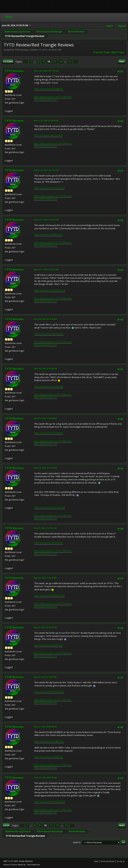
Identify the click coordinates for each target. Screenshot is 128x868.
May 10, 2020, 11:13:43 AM (45, 578)
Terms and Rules (107, 861)
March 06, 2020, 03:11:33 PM (46, 71)
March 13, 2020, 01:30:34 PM (46, 121)
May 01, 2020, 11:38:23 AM (45, 528)
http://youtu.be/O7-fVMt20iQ (49, 741)
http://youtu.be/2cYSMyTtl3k (49, 757)
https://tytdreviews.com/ (46, 100)
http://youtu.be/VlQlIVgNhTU (49, 89)
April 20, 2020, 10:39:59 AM (45, 418)
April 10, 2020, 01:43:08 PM (45, 369)
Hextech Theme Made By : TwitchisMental (22, 865)
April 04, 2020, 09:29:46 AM (45, 319)
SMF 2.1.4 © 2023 (11, 861)
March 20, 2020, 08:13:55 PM (46, 170)
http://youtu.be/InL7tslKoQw (49, 387)
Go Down (8, 62)
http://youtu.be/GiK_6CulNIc (48, 135)
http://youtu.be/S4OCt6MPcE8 (50, 802)
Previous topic (102, 52)
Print (122, 62)
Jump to (77, 842)
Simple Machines (26, 861)
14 (70, 62)
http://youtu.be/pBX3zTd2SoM (50, 507)
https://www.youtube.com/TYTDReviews (53, 97)
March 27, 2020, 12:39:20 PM (46, 220)
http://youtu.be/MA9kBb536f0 (50, 596)
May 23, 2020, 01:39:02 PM (45, 677)
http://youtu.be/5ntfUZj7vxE (48, 645)
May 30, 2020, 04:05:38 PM (45, 727)
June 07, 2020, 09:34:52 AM (45, 778)
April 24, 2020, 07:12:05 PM (45, 468)
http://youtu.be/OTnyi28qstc (49, 433)
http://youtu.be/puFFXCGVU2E (50, 188)
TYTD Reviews (14, 71)
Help (96, 861)
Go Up (6, 826)
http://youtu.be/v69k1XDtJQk (49, 334)
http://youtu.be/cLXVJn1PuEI (48, 235)
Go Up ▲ (121, 861)
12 (61, 62)
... (35, 62)
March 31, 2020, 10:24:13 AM (46, 270)
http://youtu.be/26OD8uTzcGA (50, 290)
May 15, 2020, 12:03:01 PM (45, 627)
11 (55, 62)
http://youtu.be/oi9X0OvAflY (49, 543)
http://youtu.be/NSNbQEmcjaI (49, 692)
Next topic (118, 52)
